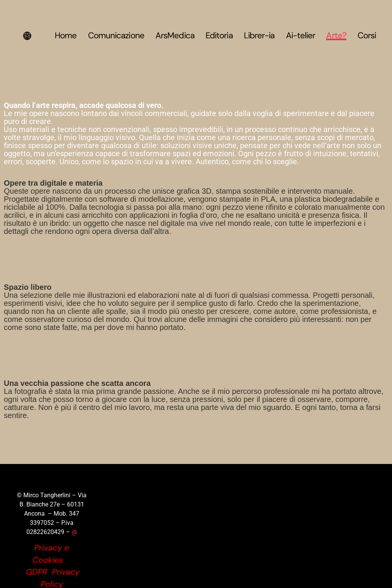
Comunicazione (116, 36)
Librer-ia (259, 36)
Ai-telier (301, 36)
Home (66, 36)
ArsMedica (175, 36)
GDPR (37, 572)
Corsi (367, 36)
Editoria (219, 36)
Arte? (336, 36)
